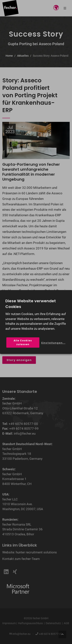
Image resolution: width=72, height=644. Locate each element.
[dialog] (36, 322)
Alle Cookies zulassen (23, 342)
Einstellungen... (53, 343)
